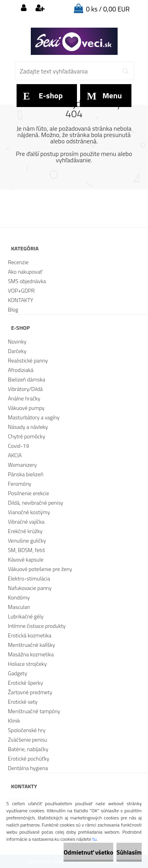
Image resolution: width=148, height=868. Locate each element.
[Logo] (74, 41)
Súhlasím (129, 852)
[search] (125, 71)
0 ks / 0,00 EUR (108, 9)
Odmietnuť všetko (88, 852)
